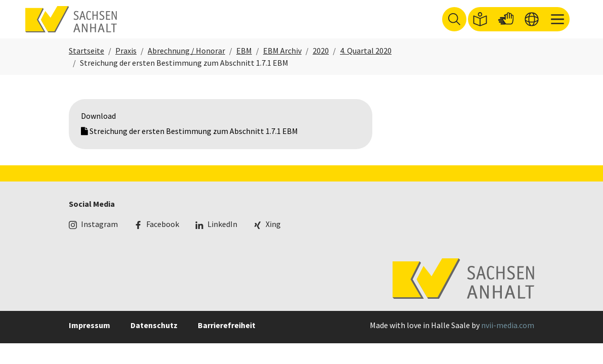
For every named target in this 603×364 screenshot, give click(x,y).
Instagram (99, 236)
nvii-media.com (508, 338)
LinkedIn (222, 236)
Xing (273, 236)
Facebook (163, 236)
